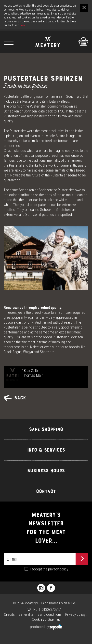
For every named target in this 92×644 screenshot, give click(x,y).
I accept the (49, 569)
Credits (9, 614)
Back (15, 398)
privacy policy (58, 569)
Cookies (38, 619)
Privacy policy (75, 614)
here (22, 25)
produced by (46, 627)
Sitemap (54, 619)
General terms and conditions (40, 614)
